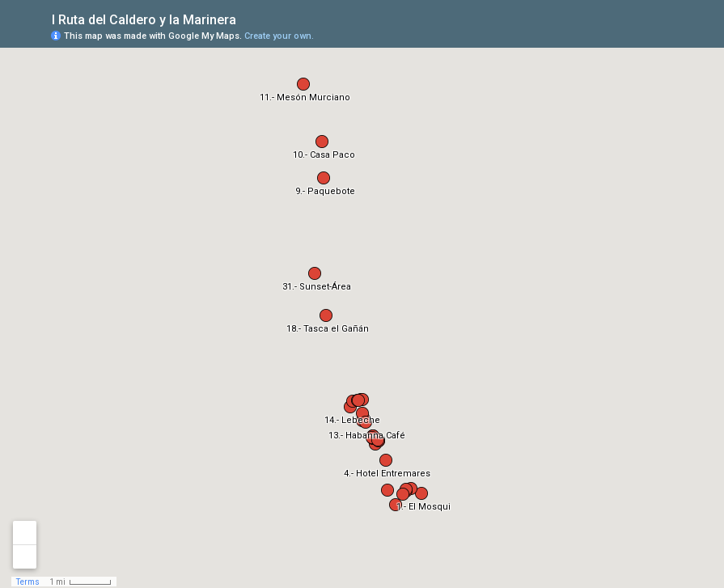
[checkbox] (249, 18)
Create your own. (279, 36)
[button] (421, 493)
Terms (28, 582)
